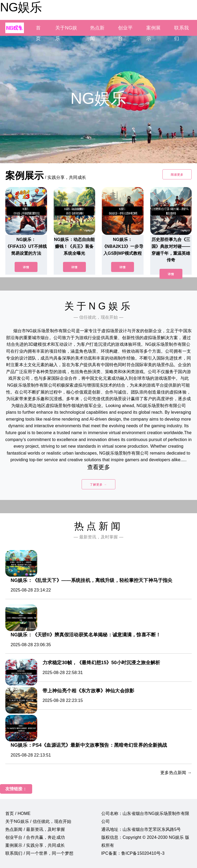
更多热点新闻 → (176, 773)
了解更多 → (98, 485)
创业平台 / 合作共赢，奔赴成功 (35, 837)
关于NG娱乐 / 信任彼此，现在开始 (38, 821)
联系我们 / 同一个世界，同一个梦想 (39, 853)
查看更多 (98, 467)
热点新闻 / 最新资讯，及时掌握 (35, 829)
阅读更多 (177, 175)
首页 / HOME (18, 813)
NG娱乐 (21, 7)
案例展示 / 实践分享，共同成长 (35, 845)
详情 (26, 267)
